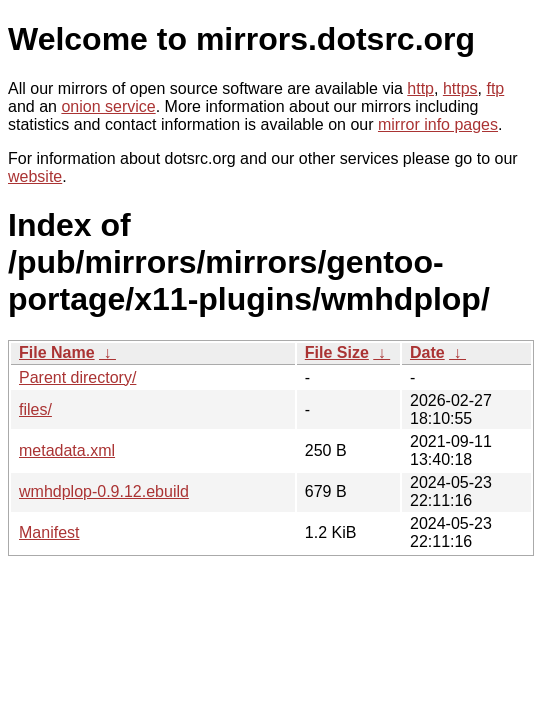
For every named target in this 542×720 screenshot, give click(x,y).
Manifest (49, 532)
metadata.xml (67, 450)
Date (427, 352)
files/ (35, 409)
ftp (495, 88)
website (35, 176)
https (460, 88)
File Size (337, 352)
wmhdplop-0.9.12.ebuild (104, 491)
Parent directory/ (77, 377)
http (420, 88)
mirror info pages (438, 124)
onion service (108, 106)
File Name (57, 352)
